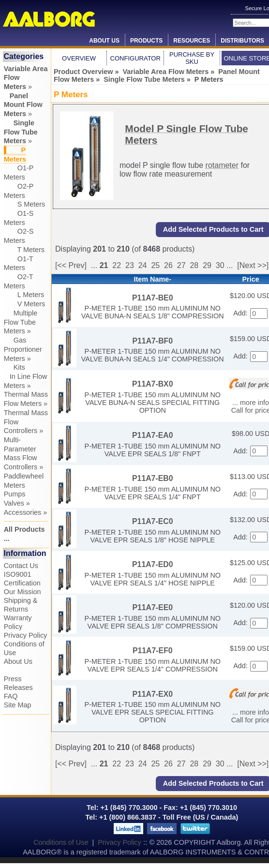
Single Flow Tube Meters (144, 79)
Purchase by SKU (192, 58)
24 (143, 265)
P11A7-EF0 (153, 651)
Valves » (17, 503)
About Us (104, 41)
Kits (15, 367)
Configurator (135, 58)
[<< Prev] (71, 265)
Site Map (18, 705)
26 (168, 265)
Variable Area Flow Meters (165, 72)
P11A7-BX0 (152, 384)
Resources (192, 41)
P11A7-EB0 (152, 478)
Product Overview (83, 72)
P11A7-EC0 (152, 521)
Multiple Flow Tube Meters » (21, 322)
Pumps (15, 494)
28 (194, 265)
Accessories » (26, 512)
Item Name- (152, 279)
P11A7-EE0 (152, 607)
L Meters (24, 295)
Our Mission (22, 592)
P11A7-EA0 (152, 435)
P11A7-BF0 (152, 341)
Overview (79, 58)
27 (181, 265)
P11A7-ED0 (152, 564)
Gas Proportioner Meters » (23, 349)
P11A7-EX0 (152, 694)
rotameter (222, 165)
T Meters (24, 250)
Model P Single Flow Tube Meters (187, 134)
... (94, 265)
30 (220, 265)
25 (155, 265)
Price (250, 279)
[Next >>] (253, 265)
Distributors (242, 41)
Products (146, 41)
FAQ (11, 696)
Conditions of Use (61, 842)
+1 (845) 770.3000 (128, 808)
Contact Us (21, 566)
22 (117, 265)
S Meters (25, 204)
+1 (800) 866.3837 (128, 817)
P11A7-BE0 (152, 298)
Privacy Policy (26, 635)
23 (130, 265)
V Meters (25, 304)
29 (207, 265)
